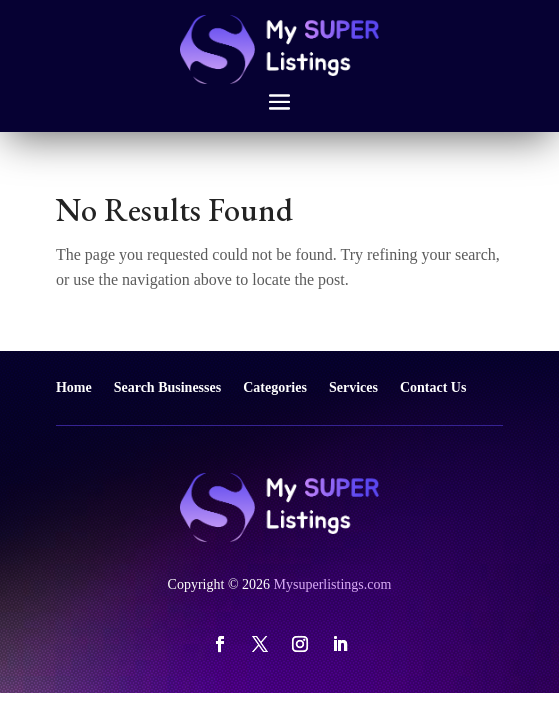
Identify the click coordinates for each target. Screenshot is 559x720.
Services (353, 387)
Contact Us (433, 387)
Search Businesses (167, 387)
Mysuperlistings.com (333, 584)
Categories (275, 387)
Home (74, 387)
